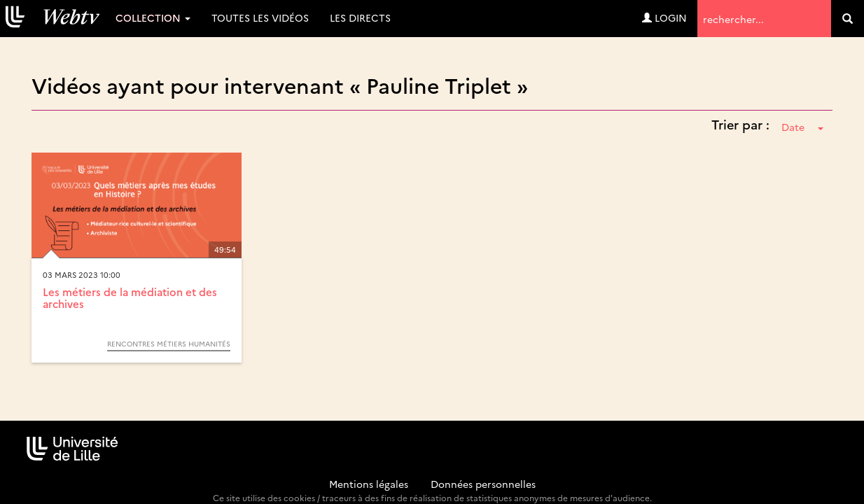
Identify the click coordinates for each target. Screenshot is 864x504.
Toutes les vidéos (260, 17)
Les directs (360, 17)
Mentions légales (369, 484)
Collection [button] (153, 17)
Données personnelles (483, 484)
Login (664, 17)
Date (802, 127)
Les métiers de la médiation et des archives (130, 297)
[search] (848, 19)
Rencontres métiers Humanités (169, 344)
